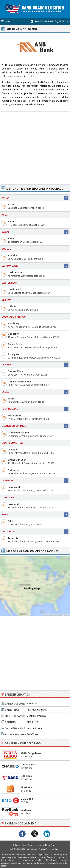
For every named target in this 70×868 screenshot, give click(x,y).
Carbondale (15, 272)
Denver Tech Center (20, 382)
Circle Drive (15, 344)
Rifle (10, 521)
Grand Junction (12, 443)
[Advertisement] (35, 148)
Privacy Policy (45, 849)
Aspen (12, 204)
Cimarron (14, 334)
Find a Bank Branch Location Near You (35, 845)
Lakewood (14, 487)
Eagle (11, 399)
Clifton (12, 306)
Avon (11, 221)
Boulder (13, 255)
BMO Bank (27, 799)
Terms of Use (32, 849)
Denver (6, 365)
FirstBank (26, 787)
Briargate (14, 354)
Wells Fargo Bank (31, 753)
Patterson (14, 470)
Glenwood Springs (19, 433)
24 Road (12, 450)
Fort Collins (15, 416)
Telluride (13, 538)
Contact (55, 849)
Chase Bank (28, 765)
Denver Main (15, 371)
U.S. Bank (26, 776)
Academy (13, 323)
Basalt (12, 238)
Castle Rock (15, 289)
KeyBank (26, 810)
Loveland (13, 504)
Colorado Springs (14, 317)
